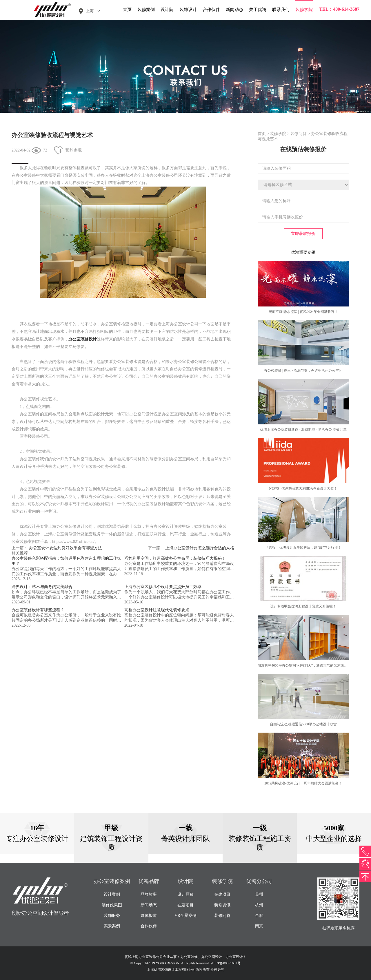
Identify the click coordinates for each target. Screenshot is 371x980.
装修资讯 (222, 905)
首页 (127, 10)
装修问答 (299, 134)
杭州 (259, 905)
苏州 (259, 894)
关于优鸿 (258, 10)
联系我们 (281, 10)
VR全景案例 (185, 916)
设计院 (167, 10)
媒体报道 (149, 916)
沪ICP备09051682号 (226, 963)
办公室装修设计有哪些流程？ (38, 610)
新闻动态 (234, 10)
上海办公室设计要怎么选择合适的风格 (200, 548)
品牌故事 (149, 894)
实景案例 (112, 926)
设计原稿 (185, 894)
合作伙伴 (211, 10)
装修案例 (146, 10)
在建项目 (185, 905)
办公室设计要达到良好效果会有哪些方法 (66, 548)
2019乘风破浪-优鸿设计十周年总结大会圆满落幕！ (303, 783)
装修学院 (304, 10)
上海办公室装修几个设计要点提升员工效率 (163, 587)
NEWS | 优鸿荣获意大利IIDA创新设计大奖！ (303, 488)
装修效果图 (112, 905)
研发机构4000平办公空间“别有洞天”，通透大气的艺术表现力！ (306, 665)
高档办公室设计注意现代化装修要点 (157, 610)
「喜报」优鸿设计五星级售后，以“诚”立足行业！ (303, 548)
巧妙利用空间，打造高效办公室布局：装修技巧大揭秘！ (175, 558)
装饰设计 (188, 10)
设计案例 (112, 894)
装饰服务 (112, 916)
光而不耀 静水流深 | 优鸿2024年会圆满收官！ (303, 312)
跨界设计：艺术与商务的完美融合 (42, 587)
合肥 (259, 916)
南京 (259, 926)
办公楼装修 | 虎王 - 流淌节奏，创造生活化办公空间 (303, 371)
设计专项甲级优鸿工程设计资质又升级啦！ (303, 606)
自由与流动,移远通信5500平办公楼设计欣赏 (303, 724)
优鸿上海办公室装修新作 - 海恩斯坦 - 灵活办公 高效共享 (303, 430)
